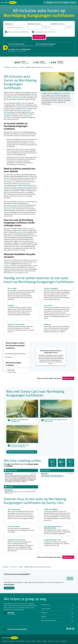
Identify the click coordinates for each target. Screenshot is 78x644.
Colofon (39, 641)
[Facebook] (67, 629)
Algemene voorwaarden (9, 641)
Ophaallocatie (9, 24)
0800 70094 (11, 613)
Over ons (57, 641)
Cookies (33, 641)
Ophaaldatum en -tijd (35, 24)
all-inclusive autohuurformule (14, 98)
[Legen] (25, 27)
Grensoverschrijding (12, 205)
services (9, 180)
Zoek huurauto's (39, 37)
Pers (53, 641)
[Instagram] (70, 629)
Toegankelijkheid (21, 641)
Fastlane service (10, 182)
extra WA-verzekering (22, 107)
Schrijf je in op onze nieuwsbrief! (17, 629)
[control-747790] (35, 27)
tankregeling (20, 232)
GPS (13, 187)
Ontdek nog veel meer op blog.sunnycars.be (22, 452)
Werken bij (64, 641)
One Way (9, 209)
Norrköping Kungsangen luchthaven (17, 354)
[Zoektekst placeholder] (35, 578)
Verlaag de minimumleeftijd (25, 187)
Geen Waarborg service (23, 184)
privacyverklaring (9, 584)
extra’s (23, 202)
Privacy (28, 641)
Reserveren (68, 378)
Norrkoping (17, 357)
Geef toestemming (9, 588)
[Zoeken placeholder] (70, 578)
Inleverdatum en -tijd (57, 24)
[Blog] (73, 629)
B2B (49, 641)
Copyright (44, 641)
